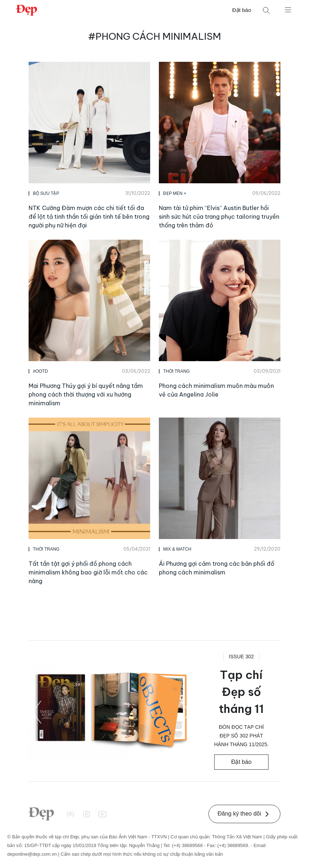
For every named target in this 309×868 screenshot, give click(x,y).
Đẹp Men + (175, 193)
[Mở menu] (288, 9)
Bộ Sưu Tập (46, 193)
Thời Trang (176, 371)
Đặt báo (242, 10)
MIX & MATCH (177, 549)
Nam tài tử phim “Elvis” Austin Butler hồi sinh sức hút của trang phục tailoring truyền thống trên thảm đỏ (219, 217)
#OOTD (40, 371)
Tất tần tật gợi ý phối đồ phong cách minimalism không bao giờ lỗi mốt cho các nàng (88, 572)
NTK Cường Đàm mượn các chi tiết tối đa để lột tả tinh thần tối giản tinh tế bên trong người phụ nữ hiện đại (89, 217)
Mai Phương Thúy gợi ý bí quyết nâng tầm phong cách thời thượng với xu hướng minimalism (86, 394)
